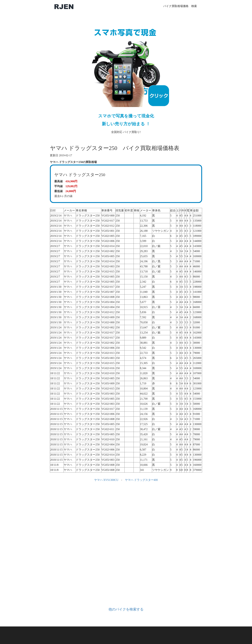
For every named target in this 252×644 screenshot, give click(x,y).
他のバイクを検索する (126, 609)
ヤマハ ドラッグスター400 (141, 480)
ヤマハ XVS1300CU (106, 480)
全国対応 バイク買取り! (126, 76)
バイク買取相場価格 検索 (180, 6)
